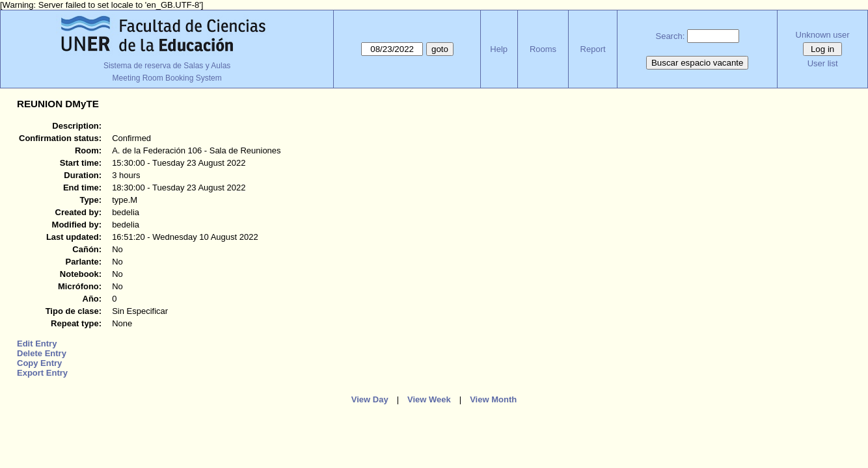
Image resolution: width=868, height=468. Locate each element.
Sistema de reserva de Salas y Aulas (167, 66)
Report (593, 49)
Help (499, 49)
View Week (429, 399)
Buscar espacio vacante (698, 63)
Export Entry (42, 373)
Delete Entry (42, 353)
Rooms (543, 49)
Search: (670, 36)
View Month (493, 399)
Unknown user (823, 35)
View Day (370, 399)
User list (823, 63)
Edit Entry (37, 344)
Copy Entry (39, 363)
